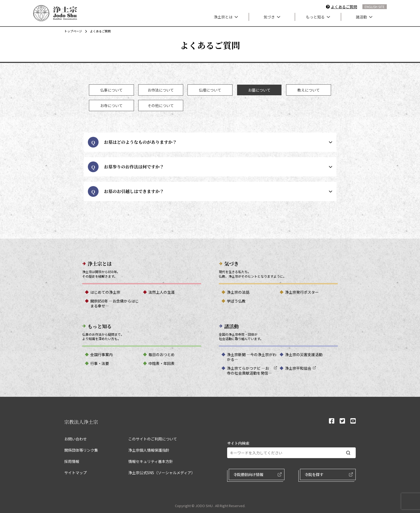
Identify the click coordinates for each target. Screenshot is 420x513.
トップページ (73, 31)
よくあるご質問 (344, 7)
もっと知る (318, 17)
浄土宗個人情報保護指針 (149, 450)
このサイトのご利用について (153, 439)
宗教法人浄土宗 (81, 422)
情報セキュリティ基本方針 (151, 461)
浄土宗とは (226, 17)
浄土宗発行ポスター (302, 292)
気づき (272, 17)
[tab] (111, 90)
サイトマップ (76, 473)
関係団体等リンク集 (81, 450)
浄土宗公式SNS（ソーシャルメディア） (162, 473)
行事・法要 (100, 363)
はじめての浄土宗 (105, 292)
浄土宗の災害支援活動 (304, 354)
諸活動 (364, 17)
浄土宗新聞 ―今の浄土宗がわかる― (252, 357)
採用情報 (72, 461)
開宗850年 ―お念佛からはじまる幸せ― (115, 303)
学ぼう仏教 (236, 301)
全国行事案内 (102, 354)
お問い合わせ (76, 439)
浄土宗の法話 (238, 292)
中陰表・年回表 (162, 363)
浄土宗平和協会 (298, 368)
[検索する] (348, 453)
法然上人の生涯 (162, 292)
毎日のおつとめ (162, 354)
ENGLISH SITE (375, 7)
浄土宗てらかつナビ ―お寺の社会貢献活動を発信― (249, 371)
